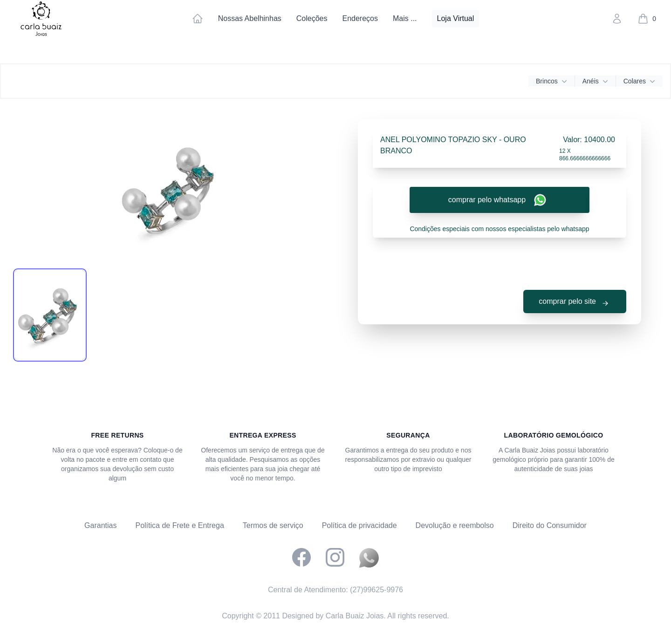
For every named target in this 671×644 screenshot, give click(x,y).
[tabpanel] (171, 189)
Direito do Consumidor (550, 525)
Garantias (100, 525)
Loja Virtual (456, 18)
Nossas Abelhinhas (250, 18)
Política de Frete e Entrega (179, 525)
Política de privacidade (359, 525)
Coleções (312, 18)
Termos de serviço (273, 525)
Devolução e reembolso (455, 525)
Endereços (360, 18)
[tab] (50, 315)
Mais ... (405, 18)
